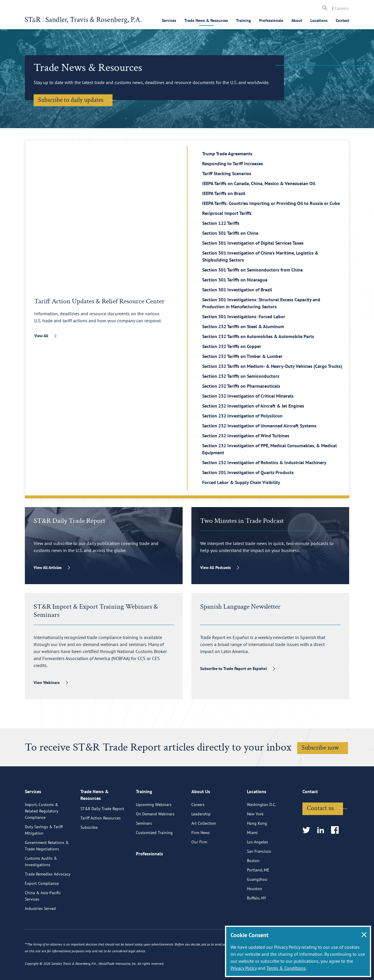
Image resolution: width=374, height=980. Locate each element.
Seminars (144, 850)
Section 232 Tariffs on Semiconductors (241, 376)
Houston (254, 915)
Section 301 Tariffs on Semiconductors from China (252, 270)
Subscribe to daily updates (71, 100)
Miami (252, 859)
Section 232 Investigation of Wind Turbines (246, 436)
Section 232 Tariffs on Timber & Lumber (242, 356)
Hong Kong (257, 850)
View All (41, 336)
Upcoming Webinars (154, 831)
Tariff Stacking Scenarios (227, 173)
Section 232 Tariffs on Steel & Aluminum (243, 326)
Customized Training (154, 859)
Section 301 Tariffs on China (230, 233)
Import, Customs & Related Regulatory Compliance (41, 838)
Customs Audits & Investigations (41, 888)
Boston (253, 887)
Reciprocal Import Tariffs (227, 213)
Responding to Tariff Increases (233, 163)
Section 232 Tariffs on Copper (232, 346)
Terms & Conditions (286, 968)
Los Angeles (257, 868)
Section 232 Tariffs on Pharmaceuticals (241, 386)
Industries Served (40, 935)
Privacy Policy (244, 968)
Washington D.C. (262, 831)
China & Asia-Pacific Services (43, 922)
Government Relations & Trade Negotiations (47, 872)
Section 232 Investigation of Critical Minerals (248, 396)
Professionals (271, 20)
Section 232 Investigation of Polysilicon (242, 416)
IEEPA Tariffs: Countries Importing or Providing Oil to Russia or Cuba (271, 203)
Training (244, 20)
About (297, 20)
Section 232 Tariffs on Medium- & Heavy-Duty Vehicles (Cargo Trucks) (272, 366)
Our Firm (199, 868)
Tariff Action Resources (101, 846)
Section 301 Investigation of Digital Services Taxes (253, 243)
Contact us (320, 835)
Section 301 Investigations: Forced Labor (244, 316)
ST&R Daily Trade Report (102, 837)
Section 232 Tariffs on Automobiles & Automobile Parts (258, 336)
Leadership (201, 840)
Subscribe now (320, 748)
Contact (342, 20)
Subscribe (89, 856)
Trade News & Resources (206, 20)
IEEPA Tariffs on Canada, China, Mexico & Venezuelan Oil (259, 183)
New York (255, 840)
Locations (319, 20)
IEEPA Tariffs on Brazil (224, 193)
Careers (342, 8)
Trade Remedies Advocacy (48, 901)
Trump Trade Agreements (227, 154)
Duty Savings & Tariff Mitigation (44, 857)
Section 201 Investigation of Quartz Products (248, 472)
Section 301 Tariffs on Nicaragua (235, 280)
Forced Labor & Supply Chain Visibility (241, 482)
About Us (201, 819)
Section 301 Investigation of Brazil (237, 290)
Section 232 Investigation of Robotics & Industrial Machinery (264, 462)
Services (169, 20)
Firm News (201, 859)
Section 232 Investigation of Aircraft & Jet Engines (253, 406)
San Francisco (259, 878)
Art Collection (204, 850)
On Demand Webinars (155, 840)
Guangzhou (257, 906)
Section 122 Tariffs (221, 223)
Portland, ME (258, 897)
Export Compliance (42, 910)
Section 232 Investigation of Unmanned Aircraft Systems (259, 426)
